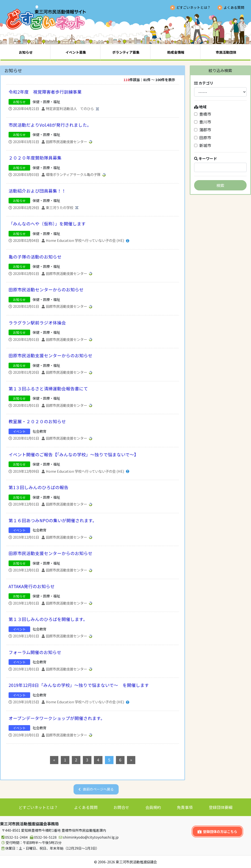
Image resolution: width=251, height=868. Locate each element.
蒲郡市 (203, 130)
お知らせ (26, 52)
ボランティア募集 (126, 52)
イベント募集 (76, 52)
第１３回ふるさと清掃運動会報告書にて (48, 389)
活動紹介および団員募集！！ (37, 191)
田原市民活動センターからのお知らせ (46, 290)
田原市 (203, 137)
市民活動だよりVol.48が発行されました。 (50, 125)
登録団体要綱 (221, 807)
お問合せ (121, 807)
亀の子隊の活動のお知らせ (35, 257)
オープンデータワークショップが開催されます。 (57, 718)
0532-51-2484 (14, 837)
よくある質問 (234, 7)
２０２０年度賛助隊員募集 (35, 158)
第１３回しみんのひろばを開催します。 (48, 619)
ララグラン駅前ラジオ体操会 (37, 323)
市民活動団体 (226, 52)
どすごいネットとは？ (193, 7)
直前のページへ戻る (98, 789)
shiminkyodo (88, 837)
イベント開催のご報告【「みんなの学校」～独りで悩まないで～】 (74, 454)
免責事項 (185, 807)
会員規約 (153, 807)
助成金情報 (176, 52)
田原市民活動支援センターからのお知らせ (50, 355)
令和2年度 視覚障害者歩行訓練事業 (45, 92)
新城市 (203, 145)
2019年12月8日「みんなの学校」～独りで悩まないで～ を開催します (79, 685)
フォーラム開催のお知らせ (35, 652)
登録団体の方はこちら (217, 831)
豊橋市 (203, 114)
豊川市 (203, 122)
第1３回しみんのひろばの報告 (38, 487)
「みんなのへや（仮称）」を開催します (47, 224)
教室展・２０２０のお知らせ (37, 421)
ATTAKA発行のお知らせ (32, 586)
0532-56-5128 (43, 837)
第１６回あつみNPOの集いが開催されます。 (53, 520)
